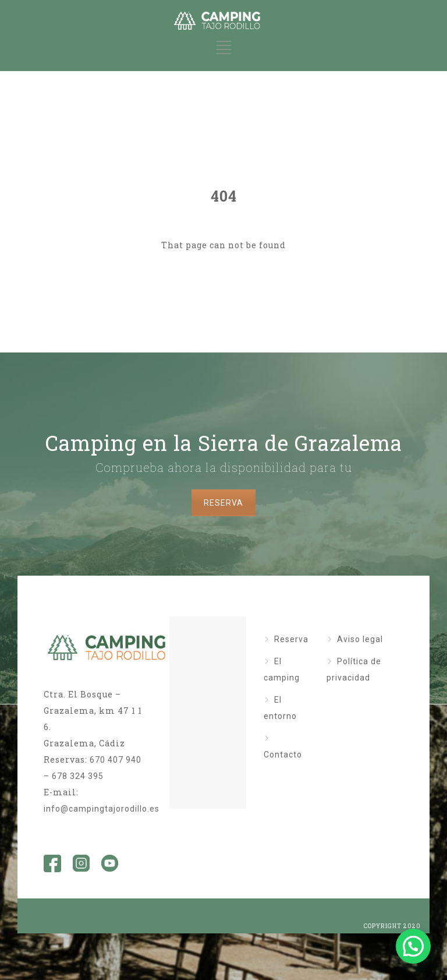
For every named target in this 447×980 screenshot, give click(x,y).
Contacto (283, 755)
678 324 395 (78, 776)
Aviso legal (360, 639)
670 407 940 (116, 760)
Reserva (291, 639)
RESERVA (223, 503)
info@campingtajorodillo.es (102, 809)
